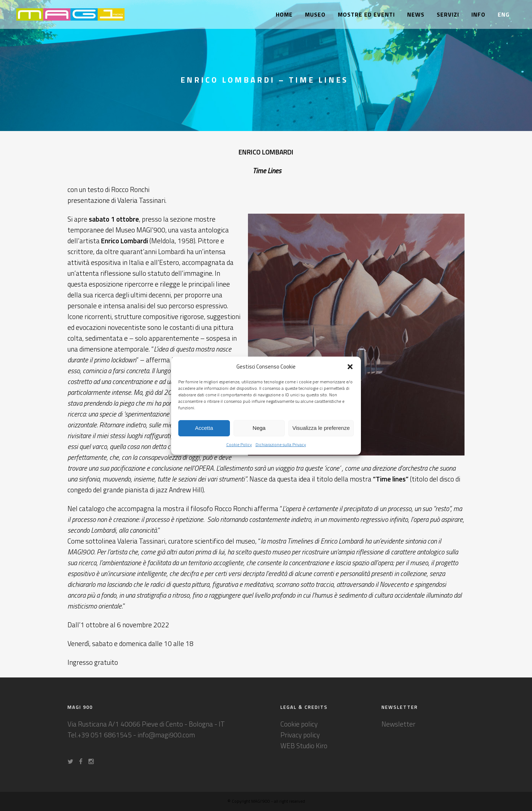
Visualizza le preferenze (321, 428)
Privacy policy (300, 735)
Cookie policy (299, 724)
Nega (259, 428)
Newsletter (398, 724)
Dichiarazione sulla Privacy (281, 444)
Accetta (204, 428)
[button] (350, 367)
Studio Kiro (312, 745)
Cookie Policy (239, 444)
